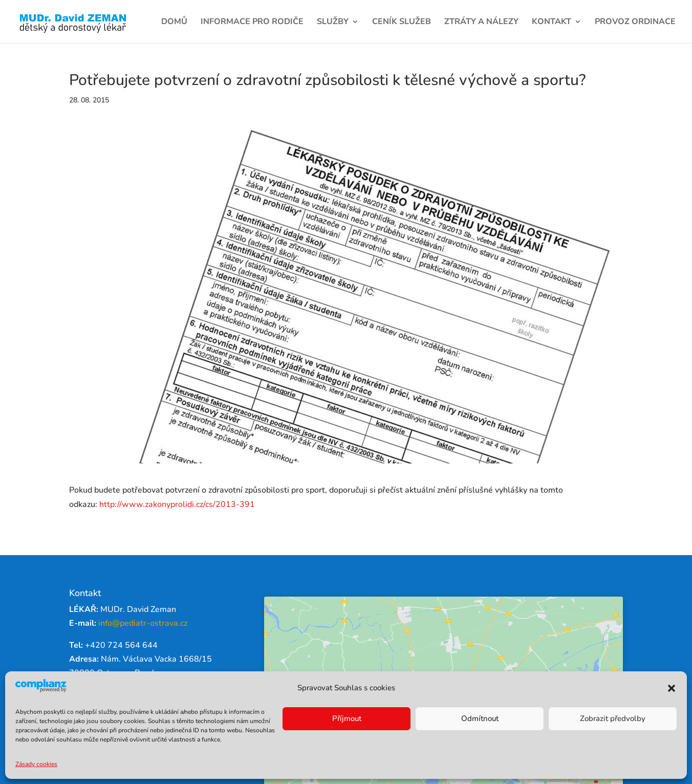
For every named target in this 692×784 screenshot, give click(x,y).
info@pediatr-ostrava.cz (143, 623)
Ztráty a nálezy (481, 23)
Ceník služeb (402, 23)
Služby (333, 23)
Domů (174, 23)
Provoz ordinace (635, 23)
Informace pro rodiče (252, 23)
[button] (672, 688)
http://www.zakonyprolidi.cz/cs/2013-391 (177, 504)
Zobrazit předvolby (613, 718)
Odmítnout (480, 718)
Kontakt (552, 23)
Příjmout (347, 718)
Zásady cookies (36, 764)
